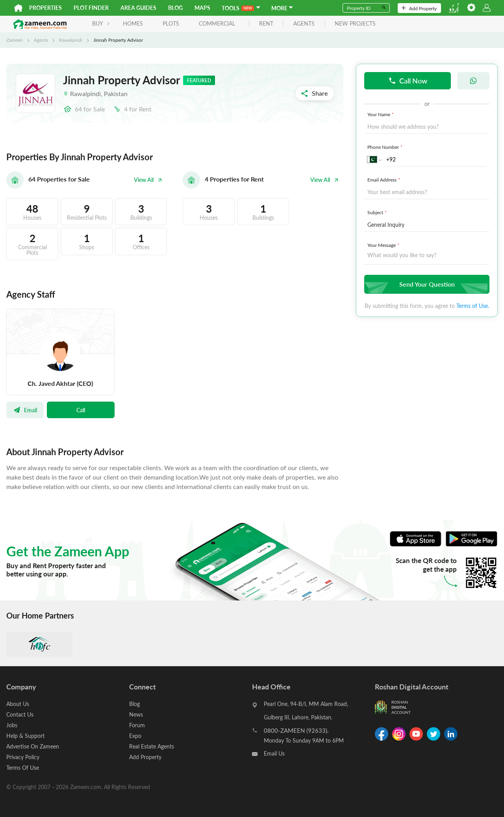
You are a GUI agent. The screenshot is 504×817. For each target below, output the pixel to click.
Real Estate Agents (152, 746)
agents (304, 24)
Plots (171, 23)
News (136, 714)
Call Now (408, 81)
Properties (45, 8)
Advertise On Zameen (33, 746)
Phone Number (386, 147)
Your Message (384, 245)
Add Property (419, 8)
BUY (101, 23)
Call (81, 410)
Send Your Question (426, 284)
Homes (133, 23)
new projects (355, 24)
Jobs (12, 725)
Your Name (381, 114)
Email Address (384, 180)
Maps (202, 8)
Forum (137, 725)
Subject (378, 212)
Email (25, 410)
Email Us (274, 753)
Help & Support (25, 736)
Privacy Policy (23, 757)
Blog (175, 8)
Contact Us (20, 714)
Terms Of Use (23, 768)
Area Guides (138, 8)
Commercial (217, 23)
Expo (135, 736)
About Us (18, 704)
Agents (41, 40)
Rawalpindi (71, 40)
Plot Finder (91, 8)
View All (148, 180)
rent (266, 24)
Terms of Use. (473, 306)
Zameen (15, 40)
